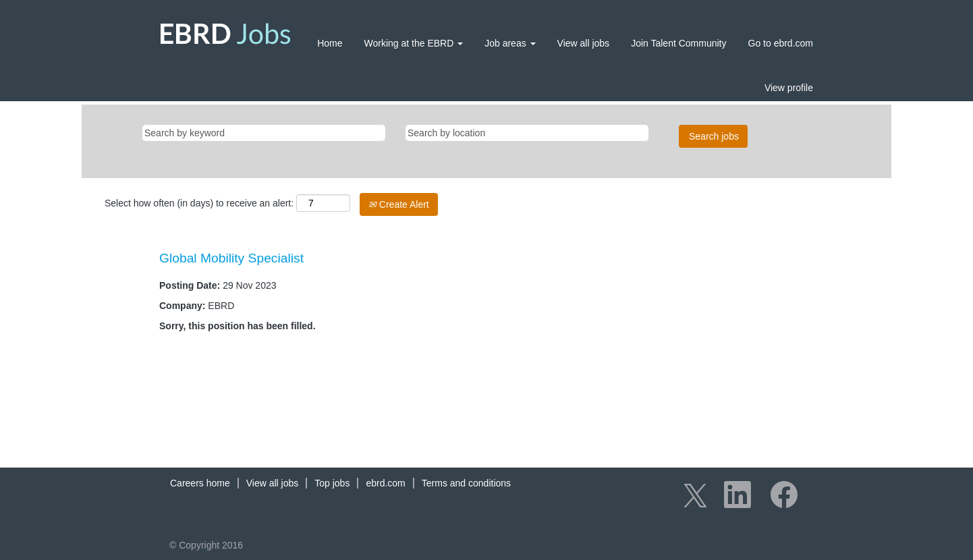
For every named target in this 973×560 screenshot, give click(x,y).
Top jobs (332, 483)
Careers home (200, 483)
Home (330, 43)
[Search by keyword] (264, 133)
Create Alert (399, 204)
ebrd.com (385, 483)
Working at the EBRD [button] (414, 43)
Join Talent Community (678, 43)
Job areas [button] (510, 43)
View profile (789, 88)
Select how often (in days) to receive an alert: (199, 203)
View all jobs (584, 43)
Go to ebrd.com (781, 43)
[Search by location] (527, 133)
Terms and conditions (466, 483)
